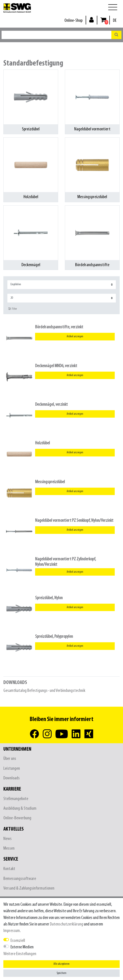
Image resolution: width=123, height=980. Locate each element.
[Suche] (116, 35)
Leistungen (12, 768)
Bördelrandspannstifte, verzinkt (59, 327)
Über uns (10, 759)
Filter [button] (13, 309)
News (7, 839)
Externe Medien (22, 947)
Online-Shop (73, 21)
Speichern (61, 973)
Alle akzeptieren (61, 964)
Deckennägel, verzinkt (51, 404)
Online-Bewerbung (17, 818)
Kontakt (9, 869)
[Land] (115, 21)
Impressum (12, 931)
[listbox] (19, 338)
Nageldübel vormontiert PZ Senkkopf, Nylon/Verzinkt (74, 521)
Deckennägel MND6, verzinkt (56, 366)
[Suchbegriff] (56, 35)
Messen (9, 848)
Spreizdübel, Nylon (49, 598)
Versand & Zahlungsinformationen (29, 888)
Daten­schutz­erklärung (67, 924)
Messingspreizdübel (50, 482)
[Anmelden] (91, 20)
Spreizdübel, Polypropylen (54, 637)
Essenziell (18, 941)
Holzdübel (42, 443)
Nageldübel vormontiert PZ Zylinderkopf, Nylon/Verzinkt (66, 562)
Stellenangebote (16, 799)
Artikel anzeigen (75, 337)
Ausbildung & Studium (20, 808)
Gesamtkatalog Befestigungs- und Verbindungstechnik (44, 691)
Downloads (12, 778)
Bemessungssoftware (20, 879)
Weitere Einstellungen (20, 954)
